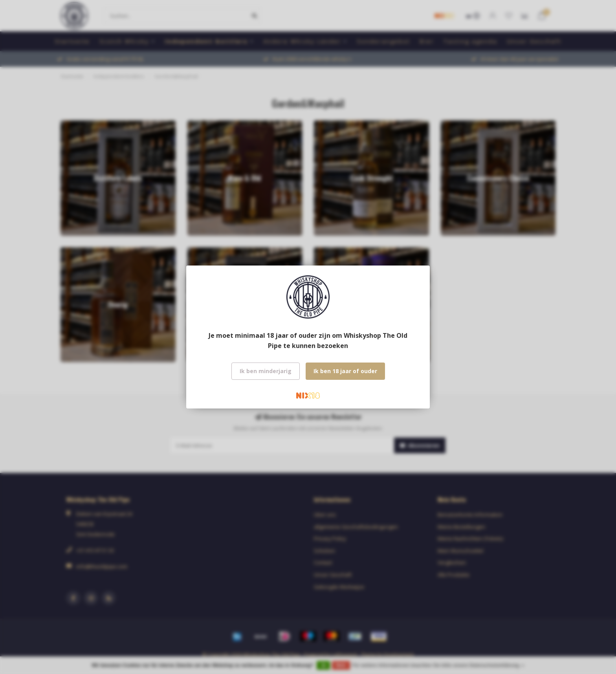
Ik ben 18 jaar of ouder (345, 371)
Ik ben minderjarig (266, 371)
